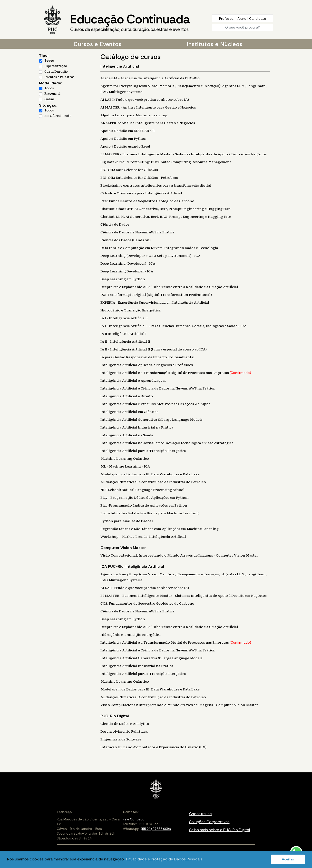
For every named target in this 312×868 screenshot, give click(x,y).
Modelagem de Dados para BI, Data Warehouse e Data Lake (150, 474)
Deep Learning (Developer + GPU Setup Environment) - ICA (150, 255)
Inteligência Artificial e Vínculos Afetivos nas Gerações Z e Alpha (156, 404)
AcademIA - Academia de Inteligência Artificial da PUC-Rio (150, 78)
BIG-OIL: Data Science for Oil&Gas (129, 170)
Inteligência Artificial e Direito (127, 396)
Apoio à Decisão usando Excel (125, 146)
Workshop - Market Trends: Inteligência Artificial (143, 536)
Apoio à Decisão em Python (123, 138)
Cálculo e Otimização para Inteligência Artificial (141, 193)
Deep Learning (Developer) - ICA (128, 263)
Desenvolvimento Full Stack (124, 731)
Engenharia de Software (121, 739)
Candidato (258, 19)
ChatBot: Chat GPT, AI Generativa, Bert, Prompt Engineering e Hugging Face (166, 209)
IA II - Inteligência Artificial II (125, 341)
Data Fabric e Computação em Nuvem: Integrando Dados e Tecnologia (159, 248)
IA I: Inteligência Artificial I (123, 333)
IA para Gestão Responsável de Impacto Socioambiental (147, 357)
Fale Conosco (134, 819)
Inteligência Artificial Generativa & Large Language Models (151, 419)
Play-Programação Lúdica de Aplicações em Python (144, 505)
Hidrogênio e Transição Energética (131, 310)
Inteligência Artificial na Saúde (127, 435)
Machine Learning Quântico (125, 458)
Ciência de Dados (115, 224)
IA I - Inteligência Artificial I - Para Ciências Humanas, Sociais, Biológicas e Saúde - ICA (173, 326)
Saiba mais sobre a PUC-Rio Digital (219, 830)
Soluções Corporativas (209, 822)
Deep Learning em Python (123, 279)
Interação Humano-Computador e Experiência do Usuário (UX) (153, 747)
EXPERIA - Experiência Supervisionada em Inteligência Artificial (155, 302)
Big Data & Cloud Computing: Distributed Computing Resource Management (166, 162)
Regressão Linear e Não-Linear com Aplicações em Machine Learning (160, 529)
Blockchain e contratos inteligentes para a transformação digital (156, 185)
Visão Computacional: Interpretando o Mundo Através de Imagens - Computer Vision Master (179, 555)
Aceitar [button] (288, 859)
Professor (227, 19)
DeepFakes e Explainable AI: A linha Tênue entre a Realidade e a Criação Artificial (169, 287)
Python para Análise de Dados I (127, 521)
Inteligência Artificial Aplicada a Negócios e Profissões (147, 365)
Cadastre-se (200, 814)
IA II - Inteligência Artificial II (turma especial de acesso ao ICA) (154, 349)
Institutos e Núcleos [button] (215, 44)
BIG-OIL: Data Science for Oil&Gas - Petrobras (139, 177)
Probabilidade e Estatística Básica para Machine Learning (150, 513)
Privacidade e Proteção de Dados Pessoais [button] (164, 859)
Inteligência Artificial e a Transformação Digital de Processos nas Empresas (176, 372)
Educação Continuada (130, 22)
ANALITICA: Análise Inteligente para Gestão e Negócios (148, 123)
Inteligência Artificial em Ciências (129, 411)
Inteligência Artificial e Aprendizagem (133, 380)
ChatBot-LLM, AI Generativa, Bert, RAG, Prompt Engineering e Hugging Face (166, 216)
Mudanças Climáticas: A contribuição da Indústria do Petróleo (153, 482)
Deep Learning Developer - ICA (127, 271)
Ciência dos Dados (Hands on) (126, 240)
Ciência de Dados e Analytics (125, 723)
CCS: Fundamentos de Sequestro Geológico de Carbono (147, 201)
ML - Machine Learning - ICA (125, 466)
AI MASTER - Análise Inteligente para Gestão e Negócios (148, 107)
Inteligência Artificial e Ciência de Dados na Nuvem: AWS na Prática (158, 388)
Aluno (242, 19)
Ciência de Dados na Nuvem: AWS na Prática (137, 232)
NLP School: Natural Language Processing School (142, 489)
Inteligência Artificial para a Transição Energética (143, 450)
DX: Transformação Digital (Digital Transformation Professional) (156, 294)
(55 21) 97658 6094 (156, 829)
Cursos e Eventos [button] (98, 44)
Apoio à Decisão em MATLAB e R (128, 130)
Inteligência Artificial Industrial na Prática (137, 427)
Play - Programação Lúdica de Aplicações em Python (145, 497)
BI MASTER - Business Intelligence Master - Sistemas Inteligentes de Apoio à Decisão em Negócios (184, 154)
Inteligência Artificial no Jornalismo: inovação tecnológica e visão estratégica (167, 443)
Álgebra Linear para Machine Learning (134, 115)
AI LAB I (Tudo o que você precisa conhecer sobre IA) (145, 99)
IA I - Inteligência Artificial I (124, 318)
